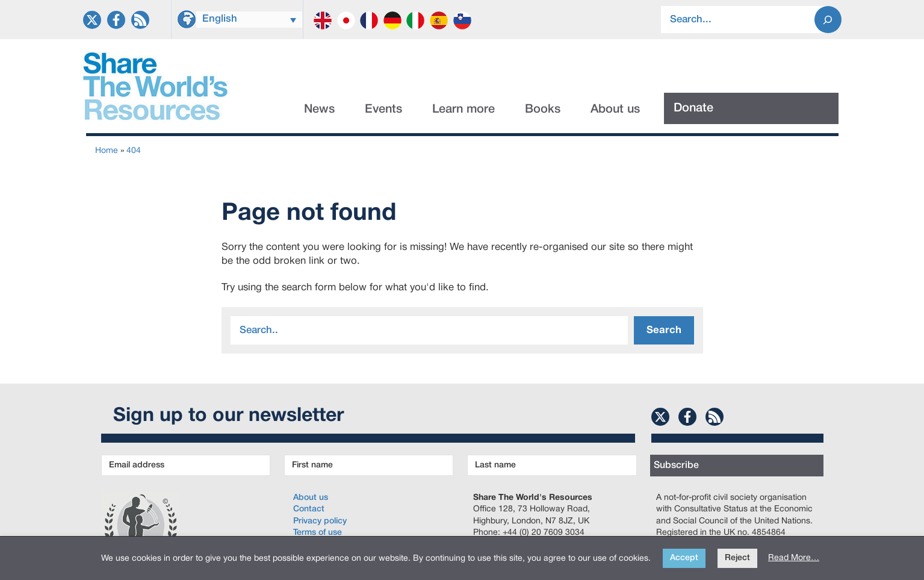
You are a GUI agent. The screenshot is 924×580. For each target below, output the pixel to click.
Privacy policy (320, 521)
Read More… (794, 558)
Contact (309, 509)
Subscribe (676, 466)
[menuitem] (249, 20)
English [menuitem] (220, 19)
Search (664, 330)
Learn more (464, 110)
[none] (249, 18)
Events (383, 110)
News (319, 110)
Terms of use (318, 533)
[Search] (828, 20)
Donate (693, 108)
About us (615, 110)
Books (543, 110)
